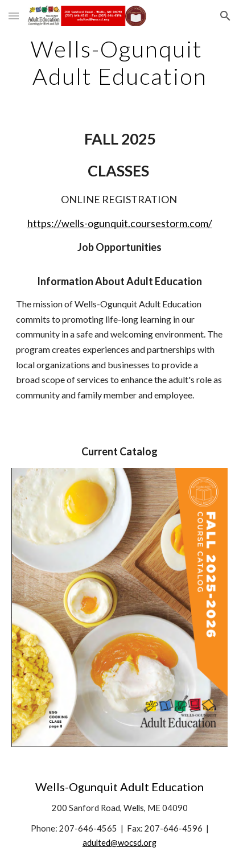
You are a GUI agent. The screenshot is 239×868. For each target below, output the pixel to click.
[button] (14, 16)
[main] (119, 63)
